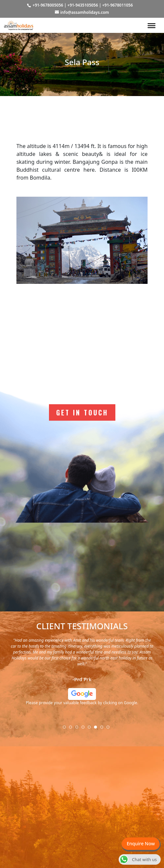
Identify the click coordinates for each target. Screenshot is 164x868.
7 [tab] (104, 729)
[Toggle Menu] (152, 25)
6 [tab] (98, 729)
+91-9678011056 (117, 5)
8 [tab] (110, 729)
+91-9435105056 (83, 5)
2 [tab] (73, 729)
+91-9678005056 (48, 5)
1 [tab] (66, 729)
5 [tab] (91, 729)
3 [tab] (79, 729)
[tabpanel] (82, 674)
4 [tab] (85, 729)
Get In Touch (82, 412)
